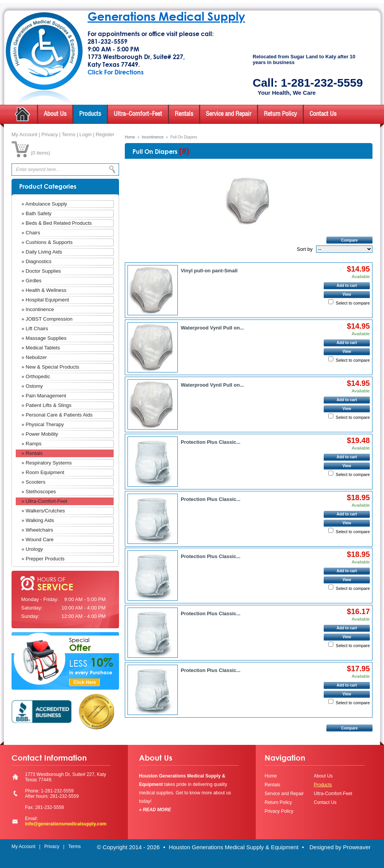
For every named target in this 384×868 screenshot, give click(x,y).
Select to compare (353, 303)
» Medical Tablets (41, 348)
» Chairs (31, 233)
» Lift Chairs (35, 329)
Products (90, 114)
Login (86, 134)
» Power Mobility (40, 434)
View (347, 294)
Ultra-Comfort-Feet (138, 114)
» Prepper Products (43, 559)
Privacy (50, 134)
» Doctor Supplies (41, 271)
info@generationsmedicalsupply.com (66, 824)
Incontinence (153, 137)
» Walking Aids (38, 520)
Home (130, 137)
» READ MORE (155, 810)
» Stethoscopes (39, 492)
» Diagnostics (36, 261)
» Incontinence (38, 309)
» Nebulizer (34, 357)
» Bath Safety (36, 213)
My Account (24, 134)
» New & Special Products (50, 367)
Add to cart (347, 286)
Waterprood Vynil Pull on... (212, 328)
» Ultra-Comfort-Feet (44, 501)
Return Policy (280, 114)
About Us (55, 114)
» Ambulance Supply (44, 204)
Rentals (184, 114)
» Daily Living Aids (42, 252)
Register (105, 134)
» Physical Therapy (43, 424)
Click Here (85, 682)
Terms (69, 134)
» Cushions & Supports (47, 242)
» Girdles (31, 281)
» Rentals (32, 453)
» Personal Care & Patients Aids (57, 415)
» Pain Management (44, 396)
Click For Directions (116, 72)
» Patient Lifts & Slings (46, 405)
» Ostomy (32, 386)
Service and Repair (228, 114)
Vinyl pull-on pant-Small (209, 271)
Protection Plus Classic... (211, 442)
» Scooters (33, 482)
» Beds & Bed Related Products (57, 223)
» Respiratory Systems (47, 463)
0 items (40, 153)
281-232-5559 (108, 41)
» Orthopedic (36, 376)
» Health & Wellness (44, 290)
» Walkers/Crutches (43, 511)
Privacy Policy (279, 811)
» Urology (32, 549)
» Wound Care (38, 539)
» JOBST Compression (47, 319)
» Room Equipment (43, 472)
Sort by (305, 249)
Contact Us (323, 114)
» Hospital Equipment (45, 300)
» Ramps (31, 444)
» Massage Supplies (44, 338)
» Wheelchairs (37, 530)
